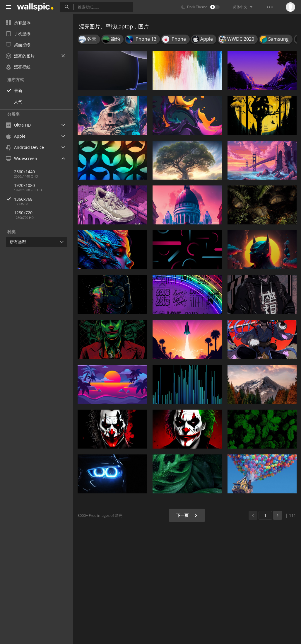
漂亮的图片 (35, 56)
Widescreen (22, 158)
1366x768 (44, 199)
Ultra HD (18, 125)
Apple (16, 136)
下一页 (187, 515)
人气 (18, 102)
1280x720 (23, 213)
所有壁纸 (18, 22)
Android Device (25, 147)
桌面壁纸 (18, 45)
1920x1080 (24, 185)
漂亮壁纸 (18, 67)
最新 (18, 90)
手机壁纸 (18, 34)
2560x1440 (24, 172)
